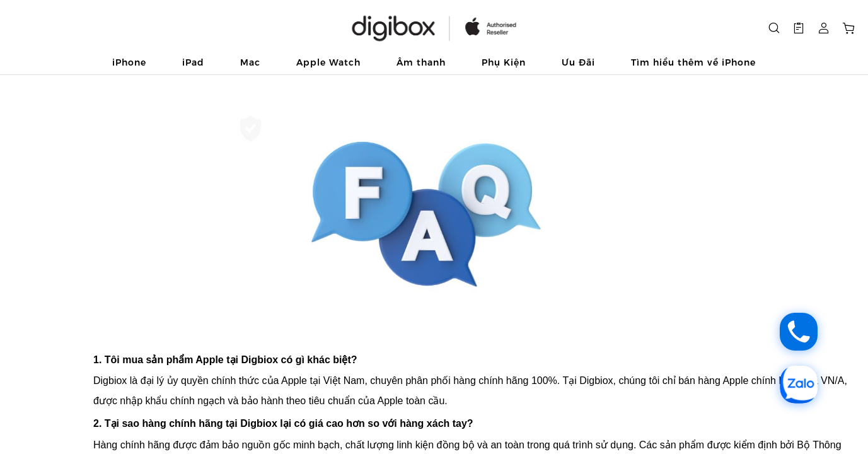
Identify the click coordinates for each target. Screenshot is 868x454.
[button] (799, 28)
